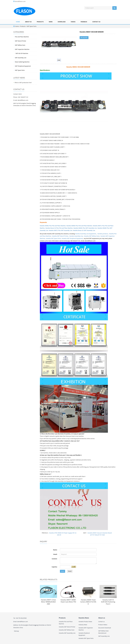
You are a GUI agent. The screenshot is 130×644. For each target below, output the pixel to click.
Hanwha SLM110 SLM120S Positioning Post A (108, 602)
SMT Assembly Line (21, 58)
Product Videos (103, 625)
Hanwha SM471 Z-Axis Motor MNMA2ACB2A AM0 (48, 602)
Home (18, 22)
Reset (70, 571)
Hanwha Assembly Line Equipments (86, 234)
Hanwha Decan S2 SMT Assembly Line (84, 230)
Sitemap (16, 631)
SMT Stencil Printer (21, 41)
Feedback (84, 22)
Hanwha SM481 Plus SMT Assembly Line (85, 228)
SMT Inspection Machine (22, 49)
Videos (73, 22)
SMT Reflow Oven (20, 45)
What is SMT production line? (23, 83)
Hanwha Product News (85, 622)
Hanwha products (103, 234)
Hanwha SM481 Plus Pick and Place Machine (53, 226)
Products (40, 22)
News (51, 22)
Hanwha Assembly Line (76, 236)
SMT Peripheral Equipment (23, 66)
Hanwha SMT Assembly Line (67, 633)
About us (28, 22)
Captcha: (54, 567)
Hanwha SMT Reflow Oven (92, 236)
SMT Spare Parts (31, 26)
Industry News (83, 625)
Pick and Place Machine (22, 37)
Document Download (105, 628)
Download (62, 22)
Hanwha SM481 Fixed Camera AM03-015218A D (88, 602)
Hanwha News (84, 618)
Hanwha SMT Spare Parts (53, 238)
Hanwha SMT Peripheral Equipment (72, 238)
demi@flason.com (20, 1)
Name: (55, 550)
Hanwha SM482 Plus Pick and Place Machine (79, 226)
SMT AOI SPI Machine (22, 53)
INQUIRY (84, 38)
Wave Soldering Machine (22, 62)
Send (63, 571)
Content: (54, 559)
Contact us (96, 22)
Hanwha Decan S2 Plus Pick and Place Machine (59, 228)
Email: (55, 554)
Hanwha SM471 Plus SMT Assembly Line (60, 230)
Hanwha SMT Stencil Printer (60, 236)
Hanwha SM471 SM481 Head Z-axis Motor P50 (68, 601)
